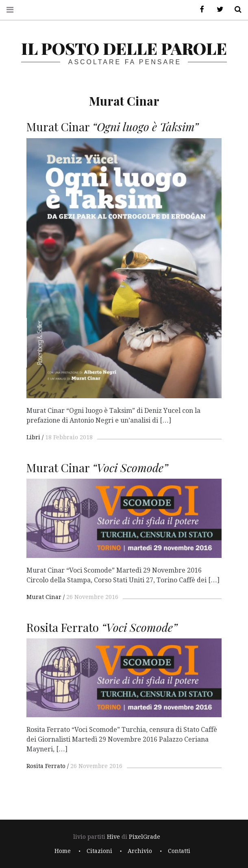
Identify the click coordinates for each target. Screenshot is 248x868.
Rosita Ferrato (46, 766)
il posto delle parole (124, 48)
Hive (113, 837)
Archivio (140, 851)
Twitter (217, 10)
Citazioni (99, 851)
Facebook (199, 10)
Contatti (179, 851)
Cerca (235, 10)
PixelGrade (145, 837)
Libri (33, 437)
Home (63, 851)
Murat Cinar (44, 597)
